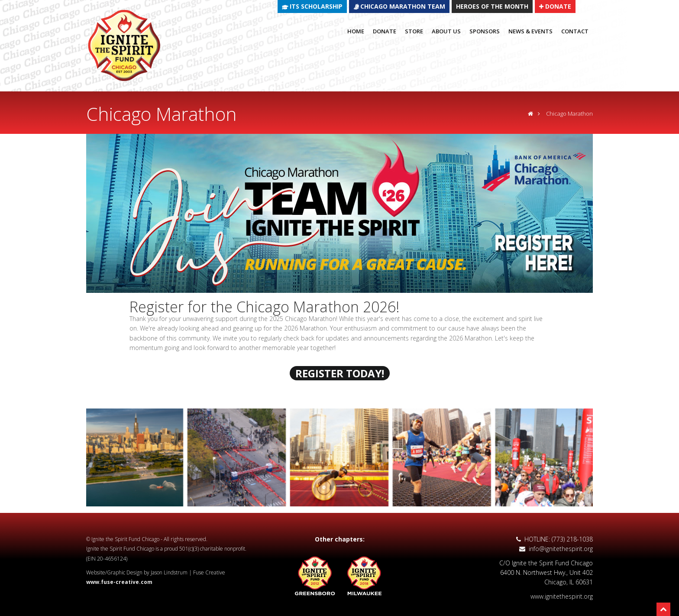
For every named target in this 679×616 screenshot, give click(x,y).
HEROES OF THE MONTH (492, 6)
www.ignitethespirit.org (562, 596)
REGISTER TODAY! (340, 373)
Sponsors (485, 31)
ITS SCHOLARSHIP (316, 6)
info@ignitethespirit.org (556, 549)
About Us (446, 31)
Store (414, 31)
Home (356, 31)
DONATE (555, 6)
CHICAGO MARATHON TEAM (403, 6)
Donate (385, 31)
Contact (575, 31)
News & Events (530, 31)
